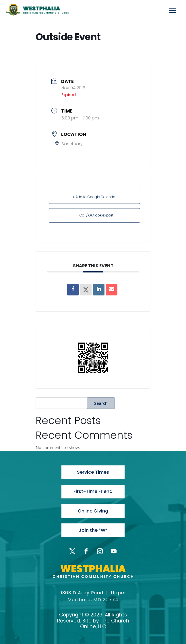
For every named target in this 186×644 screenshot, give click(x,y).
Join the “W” (93, 530)
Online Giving (93, 511)
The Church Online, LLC (105, 624)
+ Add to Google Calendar (95, 197)
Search (101, 403)
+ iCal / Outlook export (95, 215)
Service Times (93, 472)
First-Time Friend (93, 491)
